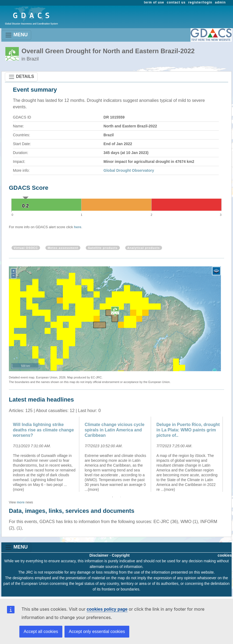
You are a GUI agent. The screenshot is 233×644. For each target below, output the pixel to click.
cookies (225, 555)
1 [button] (113, 497)
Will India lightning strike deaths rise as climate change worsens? (43, 430)
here (78, 227)
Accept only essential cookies (97, 632)
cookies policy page (107, 609)
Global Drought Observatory (129, 170)
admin (220, 2)
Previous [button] (5, 454)
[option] (45, 454)
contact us (176, 2)
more (21, 502)
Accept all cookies (41, 632)
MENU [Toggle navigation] (16, 35)
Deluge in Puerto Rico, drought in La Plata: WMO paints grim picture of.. (188, 430)
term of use (154, 2)
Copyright (121, 555)
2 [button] (121, 497)
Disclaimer (99, 555)
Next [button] (228, 454)
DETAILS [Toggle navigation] (21, 77)
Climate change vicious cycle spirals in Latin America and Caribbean (114, 430)
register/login (200, 2)
